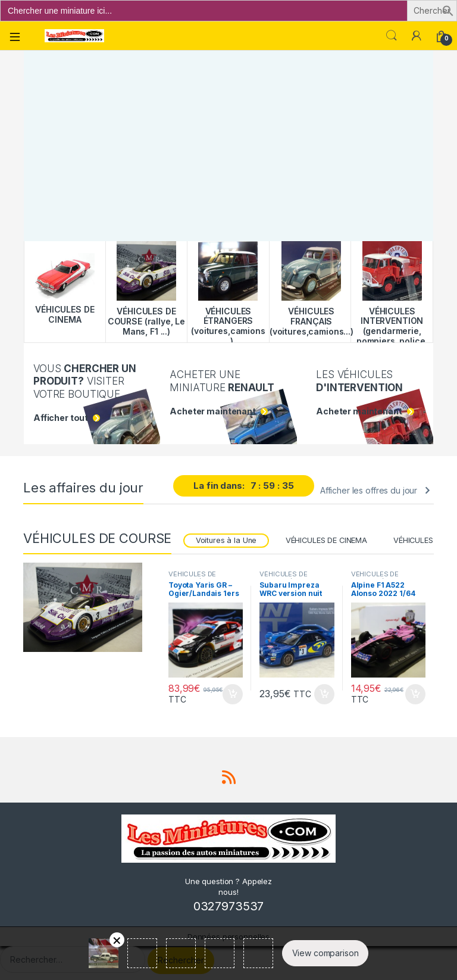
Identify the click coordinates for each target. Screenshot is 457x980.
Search (392, 36)
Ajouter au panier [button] (233, 694)
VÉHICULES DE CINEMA (326, 540)
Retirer (117, 940)
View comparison (325, 953)
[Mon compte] (417, 36)
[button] (448, 10)
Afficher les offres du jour (369, 490)
